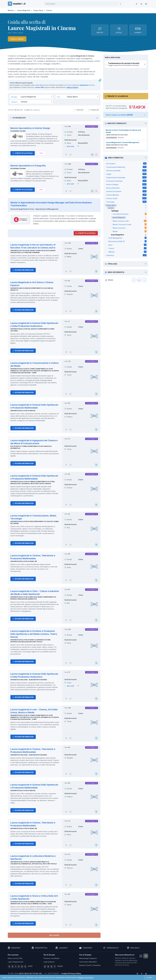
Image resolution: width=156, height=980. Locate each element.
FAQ (21, 958)
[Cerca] (121, 4)
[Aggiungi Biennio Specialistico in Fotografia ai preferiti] (66, 191)
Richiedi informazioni (23, 270)
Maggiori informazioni (86, 977)
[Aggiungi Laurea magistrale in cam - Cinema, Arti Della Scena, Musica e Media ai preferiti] (66, 738)
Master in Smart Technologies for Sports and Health (123, 131)
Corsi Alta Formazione (130, 214)
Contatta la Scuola (23, 153)
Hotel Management (127, 238)
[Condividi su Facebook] (134, 280)
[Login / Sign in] (141, 4)
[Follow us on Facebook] (142, 973)
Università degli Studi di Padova (23, 411)
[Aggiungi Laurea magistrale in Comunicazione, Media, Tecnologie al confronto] (71, 545)
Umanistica (126, 255)
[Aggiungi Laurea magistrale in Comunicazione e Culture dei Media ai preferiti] (66, 394)
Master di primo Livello (130, 221)
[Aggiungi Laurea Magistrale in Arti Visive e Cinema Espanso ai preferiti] (66, 311)
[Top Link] (146, 4)
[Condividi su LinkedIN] (139, 280)
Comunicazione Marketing (126, 167)
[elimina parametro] (146, 205)
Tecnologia (126, 202)
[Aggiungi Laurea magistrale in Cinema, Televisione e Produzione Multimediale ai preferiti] (66, 580)
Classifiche (97, 965)
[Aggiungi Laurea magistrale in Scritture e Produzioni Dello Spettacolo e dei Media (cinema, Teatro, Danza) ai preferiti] (66, 663)
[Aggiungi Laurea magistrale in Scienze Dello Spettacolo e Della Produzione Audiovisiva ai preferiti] (66, 352)
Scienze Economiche (126, 191)
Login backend (49, 962)
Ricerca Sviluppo (126, 184)
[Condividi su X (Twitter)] (144, 280)
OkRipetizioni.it (113, 948)
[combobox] (82, 4)
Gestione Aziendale (126, 170)
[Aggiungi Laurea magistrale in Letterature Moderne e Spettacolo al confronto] (71, 885)
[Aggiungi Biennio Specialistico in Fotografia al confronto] (71, 191)
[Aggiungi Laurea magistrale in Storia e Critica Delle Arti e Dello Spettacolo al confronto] (71, 925)
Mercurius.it (135, 948)
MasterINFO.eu (41, 948)
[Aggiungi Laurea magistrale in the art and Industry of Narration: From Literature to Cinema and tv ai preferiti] (66, 271)
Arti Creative (126, 163)
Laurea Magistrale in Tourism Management (122, 142)
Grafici (89, 965)
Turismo (127, 248)
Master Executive (130, 228)
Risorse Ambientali (126, 188)
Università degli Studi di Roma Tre (24, 561)
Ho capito (149, 977)
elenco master (73, 87)
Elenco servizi (13, 958)
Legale (126, 174)
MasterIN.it (16, 948)
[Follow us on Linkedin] (146, 973)
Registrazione (18, 962)
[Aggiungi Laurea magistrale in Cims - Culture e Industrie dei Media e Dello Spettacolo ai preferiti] (66, 620)
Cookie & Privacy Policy (71, 973)
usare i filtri (40, 87)
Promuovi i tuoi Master (52, 958)
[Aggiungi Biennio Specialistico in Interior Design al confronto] (71, 155)
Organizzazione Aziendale (126, 177)
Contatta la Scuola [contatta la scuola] (86, 233)
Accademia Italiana (18, 131)
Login (10, 962)
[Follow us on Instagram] (137, 973)
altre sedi (70, 146)
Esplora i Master (17, 39)
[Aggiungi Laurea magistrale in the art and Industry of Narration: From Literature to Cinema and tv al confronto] (71, 271)
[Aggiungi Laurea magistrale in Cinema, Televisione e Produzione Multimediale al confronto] (71, 580)
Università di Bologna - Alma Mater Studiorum (29, 680)
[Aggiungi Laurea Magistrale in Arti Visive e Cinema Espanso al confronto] (71, 311)
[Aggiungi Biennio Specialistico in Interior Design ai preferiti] (66, 155)
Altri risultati (54, 935)
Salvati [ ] (79, 110)
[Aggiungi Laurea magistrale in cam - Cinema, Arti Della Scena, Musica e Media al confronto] (71, 738)
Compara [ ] (94, 110)
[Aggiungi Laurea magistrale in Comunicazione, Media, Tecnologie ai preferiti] (66, 545)
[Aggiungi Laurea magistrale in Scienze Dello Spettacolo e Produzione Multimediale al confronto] (71, 429)
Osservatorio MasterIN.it (88, 962)
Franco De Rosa (123, 965)
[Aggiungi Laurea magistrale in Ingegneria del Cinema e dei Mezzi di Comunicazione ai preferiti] (66, 465)
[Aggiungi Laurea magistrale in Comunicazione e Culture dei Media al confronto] (71, 394)
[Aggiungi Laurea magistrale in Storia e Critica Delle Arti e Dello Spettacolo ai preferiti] (66, 925)
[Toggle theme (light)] (136, 4)
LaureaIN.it (63, 948)
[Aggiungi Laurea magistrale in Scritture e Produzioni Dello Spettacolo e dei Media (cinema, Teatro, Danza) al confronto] (71, 663)
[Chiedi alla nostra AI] (41, 153)
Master (130, 231)
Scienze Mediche (126, 195)
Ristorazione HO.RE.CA (127, 241)
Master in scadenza (118, 96)
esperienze (84, 85)
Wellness (127, 252)
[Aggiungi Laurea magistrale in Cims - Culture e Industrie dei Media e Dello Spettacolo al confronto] (71, 620)
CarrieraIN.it (87, 948)
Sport (127, 245)
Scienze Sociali (126, 198)
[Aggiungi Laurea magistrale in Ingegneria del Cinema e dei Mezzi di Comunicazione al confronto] (71, 465)
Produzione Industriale (126, 181)
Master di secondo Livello (130, 224)
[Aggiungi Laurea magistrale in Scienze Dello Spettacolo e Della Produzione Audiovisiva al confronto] (71, 352)
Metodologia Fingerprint (88, 958)
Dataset (82, 965)
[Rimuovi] (52, 97)
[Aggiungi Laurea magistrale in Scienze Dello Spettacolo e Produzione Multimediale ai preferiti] (66, 429)
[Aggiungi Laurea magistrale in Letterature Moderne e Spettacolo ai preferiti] (66, 885)
